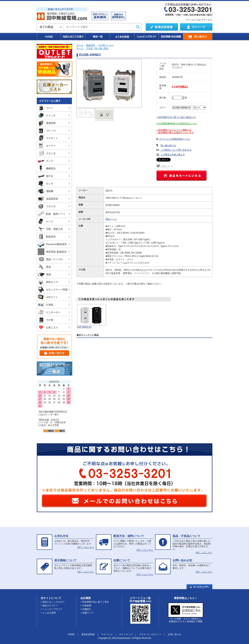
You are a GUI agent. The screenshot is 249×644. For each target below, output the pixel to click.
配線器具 (91, 45)
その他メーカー (106, 45)
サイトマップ (126, 634)
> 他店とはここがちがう (53, 602)
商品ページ (111, 219)
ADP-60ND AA (84, 327)
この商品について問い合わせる (176, 150)
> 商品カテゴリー (49, 606)
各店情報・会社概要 (171, 37)
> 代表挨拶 (86, 606)
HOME (49, 37)
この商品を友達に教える (173, 155)
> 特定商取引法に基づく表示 (95, 602)
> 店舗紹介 (86, 609)
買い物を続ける (168, 145)
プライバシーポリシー (150, 634)
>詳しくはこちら (85, 547)
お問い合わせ (175, 634)
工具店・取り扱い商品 (97, 48)
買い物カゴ (198, 37)
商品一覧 (97, 37)
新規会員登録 (88, 634)
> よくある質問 (48, 613)
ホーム (80, 45)
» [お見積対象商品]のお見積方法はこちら (177, 124)
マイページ (107, 634)
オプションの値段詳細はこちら (175, 139)
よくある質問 (122, 37)
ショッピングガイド (146, 37)
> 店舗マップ (87, 613)
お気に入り (165, 166)
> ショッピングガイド (52, 609)
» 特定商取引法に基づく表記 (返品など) (176, 117)
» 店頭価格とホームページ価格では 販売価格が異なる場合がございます (175, 131)
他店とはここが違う (73, 37)
